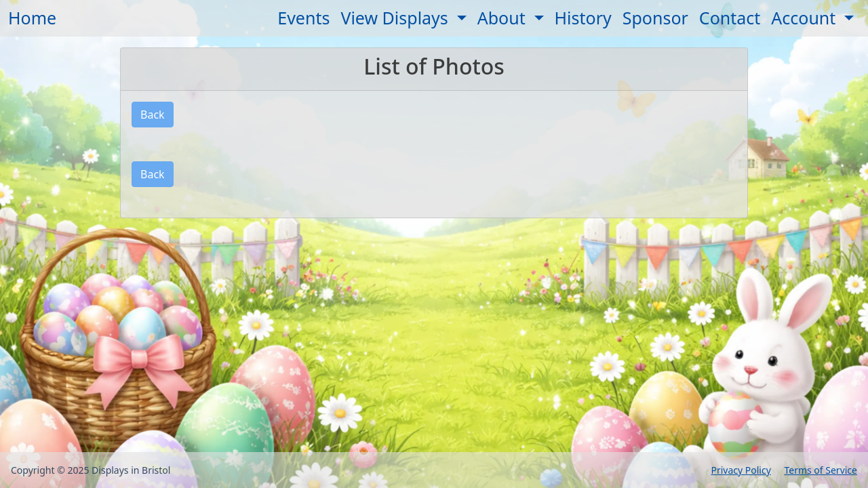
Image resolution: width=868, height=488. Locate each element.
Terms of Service (821, 470)
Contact (730, 18)
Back (153, 115)
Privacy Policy (741, 470)
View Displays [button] (396, 18)
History (583, 18)
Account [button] (806, 18)
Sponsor (655, 18)
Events (303, 18)
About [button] (504, 18)
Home (32, 18)
